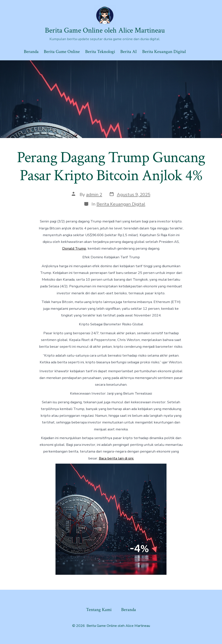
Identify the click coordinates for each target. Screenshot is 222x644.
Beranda (31, 52)
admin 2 (94, 194)
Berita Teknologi (100, 52)
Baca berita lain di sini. (116, 458)
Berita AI (129, 52)
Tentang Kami (99, 610)
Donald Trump (74, 248)
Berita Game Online (62, 52)
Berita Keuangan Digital (164, 52)
